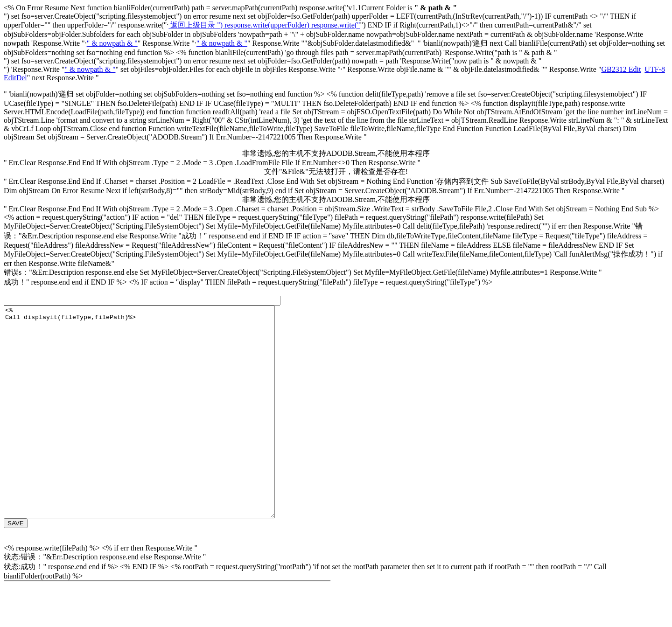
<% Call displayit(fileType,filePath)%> (156, 433)
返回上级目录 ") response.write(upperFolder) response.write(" (264, 25)
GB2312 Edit (621, 69)
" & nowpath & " (112, 43)
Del (22, 78)
